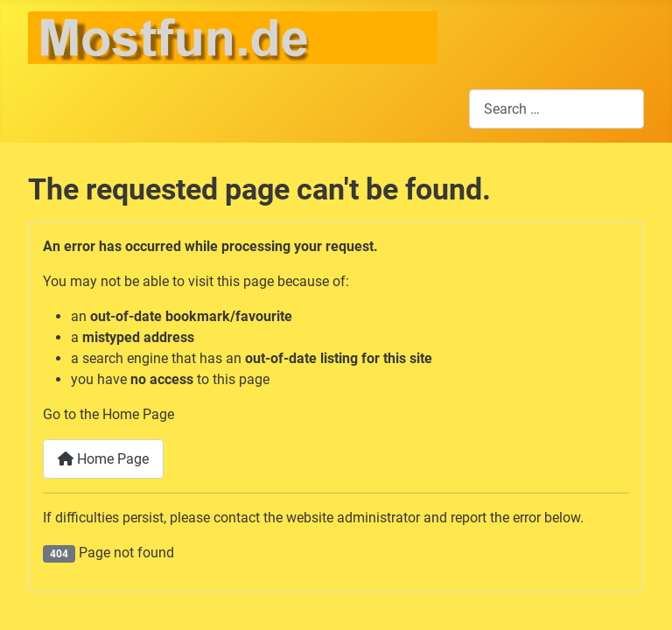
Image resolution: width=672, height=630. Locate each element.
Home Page (103, 459)
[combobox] (556, 109)
